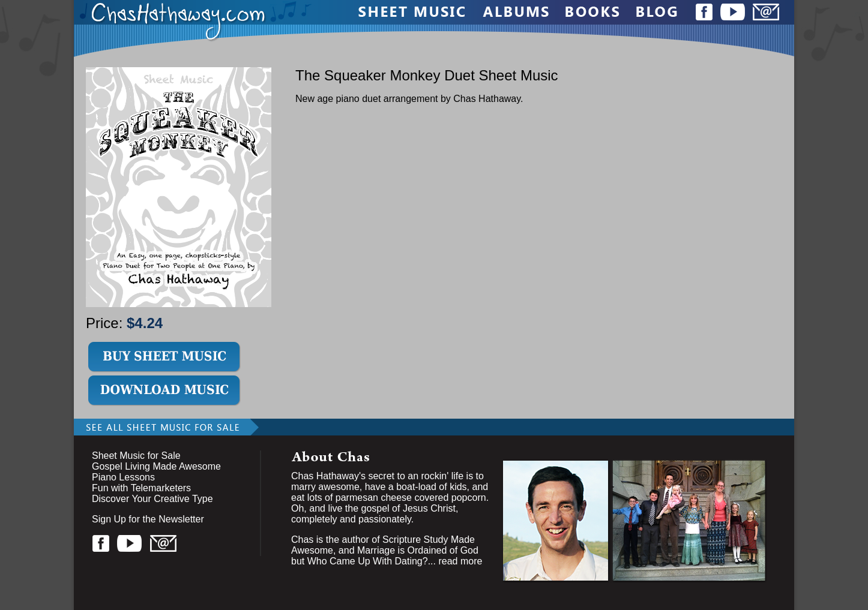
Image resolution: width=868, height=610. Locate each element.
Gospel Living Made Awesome (156, 466)
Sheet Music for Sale (136, 456)
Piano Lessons (123, 477)
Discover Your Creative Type (152, 499)
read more (460, 561)
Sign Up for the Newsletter (148, 519)
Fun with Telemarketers (141, 488)
